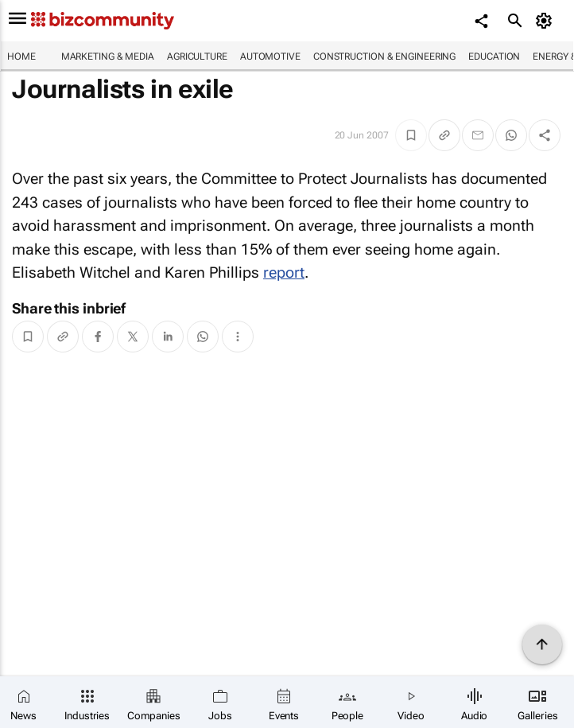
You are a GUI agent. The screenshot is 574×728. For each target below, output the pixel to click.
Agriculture (197, 56)
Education (494, 56)
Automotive (270, 56)
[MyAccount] (547, 21)
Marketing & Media (108, 56)
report (284, 273)
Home (21, 56)
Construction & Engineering (384, 56)
